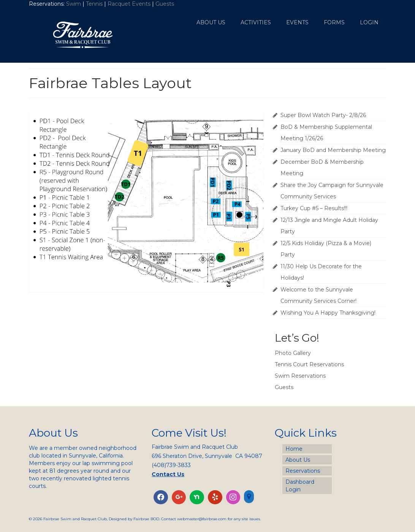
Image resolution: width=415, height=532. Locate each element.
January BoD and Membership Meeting (333, 150)
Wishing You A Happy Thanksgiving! (328, 313)
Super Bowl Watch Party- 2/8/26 (323, 115)
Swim (74, 4)
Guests (166, 4)
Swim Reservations (300, 376)
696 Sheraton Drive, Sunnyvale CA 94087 (207, 456)
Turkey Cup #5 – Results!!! (314, 208)
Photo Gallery (293, 353)
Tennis (94, 4)
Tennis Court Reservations (309, 364)
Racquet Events (129, 4)
